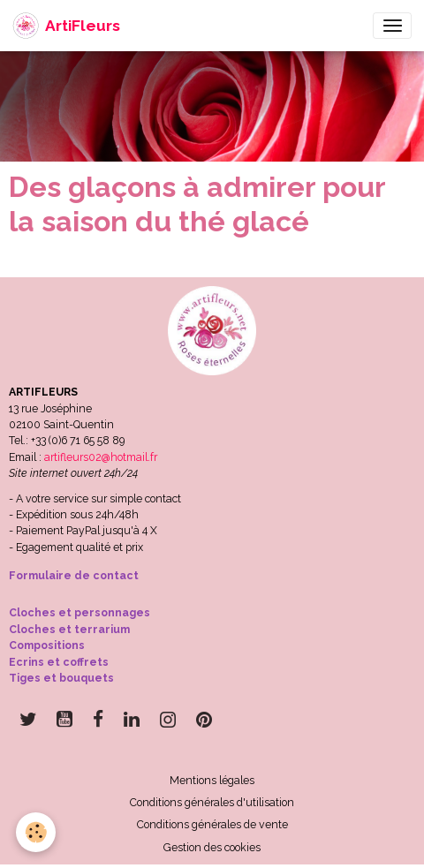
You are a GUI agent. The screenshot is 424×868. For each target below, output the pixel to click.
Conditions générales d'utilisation (212, 802)
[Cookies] (36, 832)
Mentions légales (212, 780)
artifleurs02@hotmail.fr (101, 457)
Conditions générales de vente (212, 824)
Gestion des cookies (212, 847)
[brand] (66, 26)
